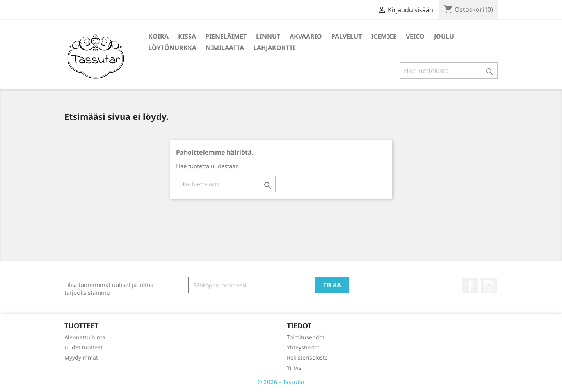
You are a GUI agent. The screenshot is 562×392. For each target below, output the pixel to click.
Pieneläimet (226, 36)
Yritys (294, 368)
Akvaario (306, 36)
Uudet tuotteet (84, 347)
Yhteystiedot (303, 347)
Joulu (444, 36)
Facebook (470, 285)
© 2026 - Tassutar (281, 382)
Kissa (187, 36)
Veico (415, 36)
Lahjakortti (274, 48)
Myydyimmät (81, 357)
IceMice (384, 36)
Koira (158, 36)
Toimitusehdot (306, 337)
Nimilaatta (225, 48)
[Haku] (449, 71)
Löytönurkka (172, 48)
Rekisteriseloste (307, 357)
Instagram (489, 285)
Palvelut (347, 36)
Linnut (268, 36)
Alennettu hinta (85, 337)
